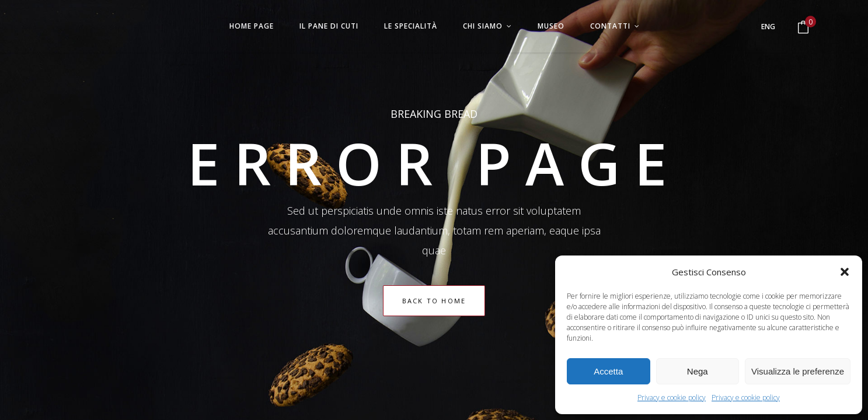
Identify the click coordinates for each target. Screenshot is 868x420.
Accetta (608, 371)
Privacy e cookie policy (672, 398)
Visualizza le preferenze (798, 371)
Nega (698, 371)
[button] (845, 272)
